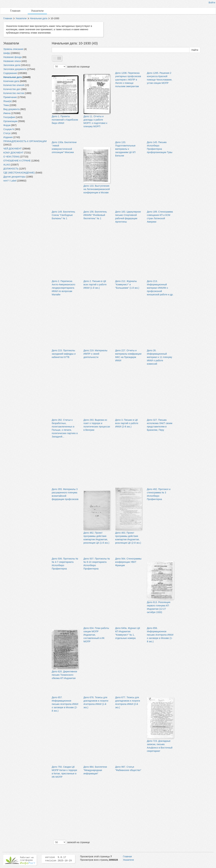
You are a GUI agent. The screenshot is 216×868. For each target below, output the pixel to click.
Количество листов (14, 93)
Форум (7, 125)
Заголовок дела (12, 65)
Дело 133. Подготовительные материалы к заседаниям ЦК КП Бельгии (125, 149)
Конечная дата (11, 81)
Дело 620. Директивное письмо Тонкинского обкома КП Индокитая (64, 675)
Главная (15, 11)
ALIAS (7, 165)
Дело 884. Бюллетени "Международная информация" (95, 770)
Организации (10, 121)
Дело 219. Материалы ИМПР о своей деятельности (95, 354)
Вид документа (11, 109)
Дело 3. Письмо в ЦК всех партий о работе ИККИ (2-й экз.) (127, 423)
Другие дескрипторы (14, 177)
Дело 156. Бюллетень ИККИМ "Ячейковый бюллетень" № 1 (95, 215)
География (9, 117)
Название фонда (12, 57)
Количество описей (14, 85)
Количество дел (12, 89)
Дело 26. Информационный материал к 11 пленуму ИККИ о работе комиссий (159, 357)
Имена (7, 113)
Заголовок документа (15, 69)
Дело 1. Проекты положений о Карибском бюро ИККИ (65, 120)
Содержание (10, 73)
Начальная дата (39, 18)
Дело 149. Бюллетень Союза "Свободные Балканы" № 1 (63, 215)
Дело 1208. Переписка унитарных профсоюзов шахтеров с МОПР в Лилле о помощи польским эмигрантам (128, 80)
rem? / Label (10, 181)
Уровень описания (13, 49)
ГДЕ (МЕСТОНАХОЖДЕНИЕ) (19, 173)
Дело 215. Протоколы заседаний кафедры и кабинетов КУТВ (64, 354)
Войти (212, 3)
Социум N (9, 129)
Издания (8, 137)
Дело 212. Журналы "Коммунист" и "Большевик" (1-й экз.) (127, 284)
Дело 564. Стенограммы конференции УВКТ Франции (128, 562)
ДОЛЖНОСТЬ (11, 169)
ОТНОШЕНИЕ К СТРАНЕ (17, 161)
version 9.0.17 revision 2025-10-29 (58, 859)
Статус (7, 133)
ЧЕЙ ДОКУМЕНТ (13, 149)
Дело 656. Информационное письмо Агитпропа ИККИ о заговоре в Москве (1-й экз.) (160, 635)
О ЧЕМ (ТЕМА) (11, 157)
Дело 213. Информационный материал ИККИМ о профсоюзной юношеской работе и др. (160, 288)
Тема (6, 105)
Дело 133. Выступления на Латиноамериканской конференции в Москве (97, 189)
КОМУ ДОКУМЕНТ (13, 153)
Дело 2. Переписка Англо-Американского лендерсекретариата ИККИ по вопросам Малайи (64, 288)
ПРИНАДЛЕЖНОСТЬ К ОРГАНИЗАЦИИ (25, 141)
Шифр (7, 53)
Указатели (37, 11)
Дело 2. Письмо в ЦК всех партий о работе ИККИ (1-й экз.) (95, 284)
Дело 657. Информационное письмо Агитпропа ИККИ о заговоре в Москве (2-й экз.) (65, 704)
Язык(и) (8, 101)
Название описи (12, 61)
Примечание (10, 97)
